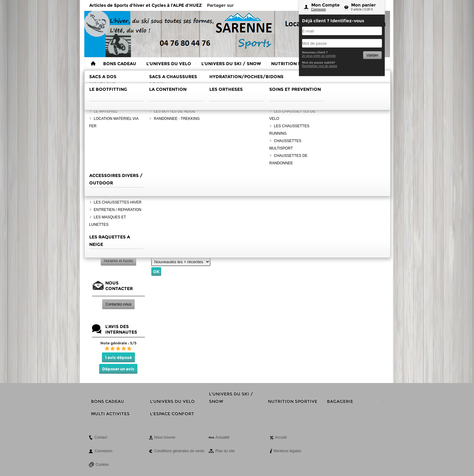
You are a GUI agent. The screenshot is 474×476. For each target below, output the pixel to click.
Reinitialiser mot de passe (320, 66)
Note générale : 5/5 (118, 343)
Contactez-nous (118, 304)
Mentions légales (287, 451)
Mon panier (363, 5)
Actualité (223, 437)
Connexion (319, 9)
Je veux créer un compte (319, 56)
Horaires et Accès (118, 261)
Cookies (102, 465)
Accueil (281, 437)
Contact (101, 437)
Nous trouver (165, 437)
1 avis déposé (118, 357)
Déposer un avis (118, 369)
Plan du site (225, 451)
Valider (372, 55)
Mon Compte (325, 5)
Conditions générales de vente (179, 451)
